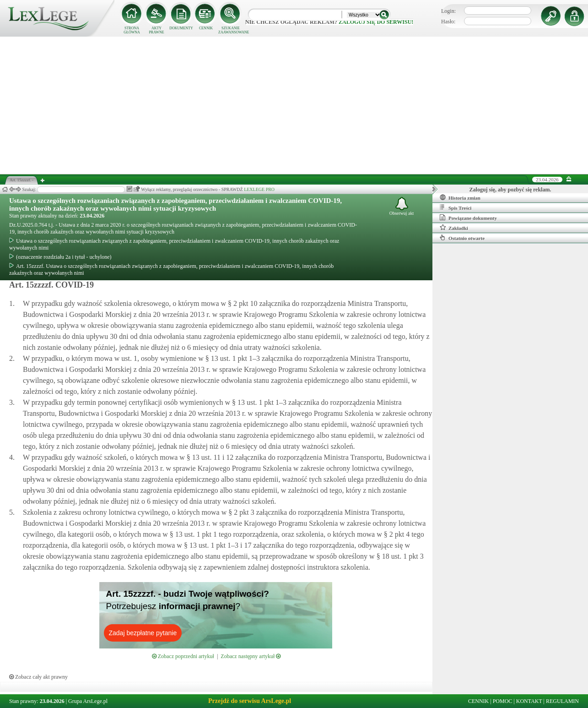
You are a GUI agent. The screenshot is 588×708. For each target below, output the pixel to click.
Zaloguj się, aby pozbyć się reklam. (510, 190)
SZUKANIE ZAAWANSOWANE (231, 30)
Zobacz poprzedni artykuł (183, 656)
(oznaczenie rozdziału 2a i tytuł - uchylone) (60, 257)
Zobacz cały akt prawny (38, 677)
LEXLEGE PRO (259, 189)
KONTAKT (529, 701)
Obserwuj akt (402, 206)
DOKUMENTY (181, 28)
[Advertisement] (294, 105)
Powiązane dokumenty (468, 218)
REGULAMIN (562, 701)
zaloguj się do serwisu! (376, 22)
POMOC (503, 701)
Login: (448, 11)
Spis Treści (456, 207)
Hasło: (448, 22)
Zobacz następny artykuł (251, 656)
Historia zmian (460, 197)
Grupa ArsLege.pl (88, 701)
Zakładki (454, 228)
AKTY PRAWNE (156, 30)
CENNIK (206, 28)
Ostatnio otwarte (462, 238)
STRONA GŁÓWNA (132, 30)
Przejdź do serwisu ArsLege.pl (250, 701)
